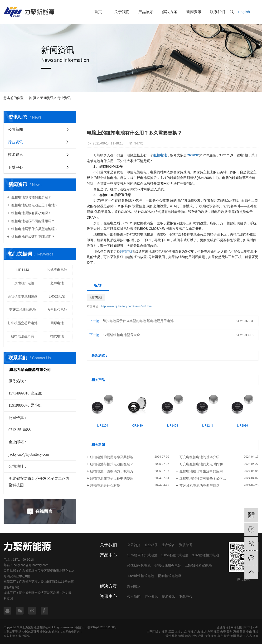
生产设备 (168, 545)
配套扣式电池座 (170, 576)
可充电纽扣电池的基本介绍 (199, 457)
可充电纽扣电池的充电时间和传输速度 (208, 464)
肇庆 (243, 632)
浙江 (191, 632)
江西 (217, 632)
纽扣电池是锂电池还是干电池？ (34, 205)
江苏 (165, 632)
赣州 (230, 632)
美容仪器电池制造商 (23, 296)
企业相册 (151, 545)
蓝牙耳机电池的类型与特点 (199, 485)
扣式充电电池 (57, 270)
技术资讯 (15, 155)
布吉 (249, 636)
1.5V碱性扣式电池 (141, 576)
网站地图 (236, 627)
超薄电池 (57, 283)
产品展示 (146, 12)
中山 (249, 632)
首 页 (33, 98)
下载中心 (15, 167)
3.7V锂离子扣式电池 (142, 555)
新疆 (233, 636)
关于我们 (122, 12)
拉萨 (227, 636)
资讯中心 (108, 596)
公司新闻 (15, 129)
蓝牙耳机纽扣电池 (23, 310)
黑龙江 (241, 636)
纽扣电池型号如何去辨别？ (31, 197)
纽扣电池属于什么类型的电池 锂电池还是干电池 (138, 321)
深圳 (204, 632)
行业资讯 (64, 98)
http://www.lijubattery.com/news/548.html (127, 306)
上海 (178, 632)
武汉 (171, 632)
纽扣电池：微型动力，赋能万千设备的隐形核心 (125, 471)
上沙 (194, 636)
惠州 (236, 632)
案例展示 (134, 586)
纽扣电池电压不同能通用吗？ (33, 221)
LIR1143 (23, 270)
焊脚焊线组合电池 (168, 566)
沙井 (201, 636)
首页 (98, 12)
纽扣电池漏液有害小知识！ (31, 213)
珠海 (256, 632)
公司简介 (134, 545)
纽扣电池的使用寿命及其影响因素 (115, 457)
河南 (256, 636)
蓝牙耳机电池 (39, 632)
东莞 (210, 632)
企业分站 (223, 627)
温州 (168, 636)
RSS (247, 627)
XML (255, 627)
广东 (197, 632)
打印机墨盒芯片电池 (23, 323)
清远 (188, 636)
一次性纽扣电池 (23, 283)
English (244, 12)
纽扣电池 (127, 251)
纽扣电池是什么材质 (105, 485)
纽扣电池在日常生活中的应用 (201, 471)
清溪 (181, 636)
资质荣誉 (186, 545)
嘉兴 (220, 636)
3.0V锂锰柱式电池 (206, 555)
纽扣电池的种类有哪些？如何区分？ (206, 478)
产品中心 (108, 555)
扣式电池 (57, 336)
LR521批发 (57, 296)
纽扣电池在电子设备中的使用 (112, 478)
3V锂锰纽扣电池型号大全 (121, 335)
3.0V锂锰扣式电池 (175, 555)
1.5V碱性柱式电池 (198, 566)
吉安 (223, 632)
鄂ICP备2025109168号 (102, 627)
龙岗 (214, 636)
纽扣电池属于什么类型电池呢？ (34, 229)
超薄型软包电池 (139, 566)
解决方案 (170, 12)
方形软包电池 (57, 310)
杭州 (175, 636)
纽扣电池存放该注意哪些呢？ (33, 237)
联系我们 (218, 12)
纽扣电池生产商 (23, 336)
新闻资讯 (194, 12)
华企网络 (24, 636)
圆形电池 (57, 323)
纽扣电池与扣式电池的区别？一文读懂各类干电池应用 (130, 464)
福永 (207, 636)
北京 (184, 632)
